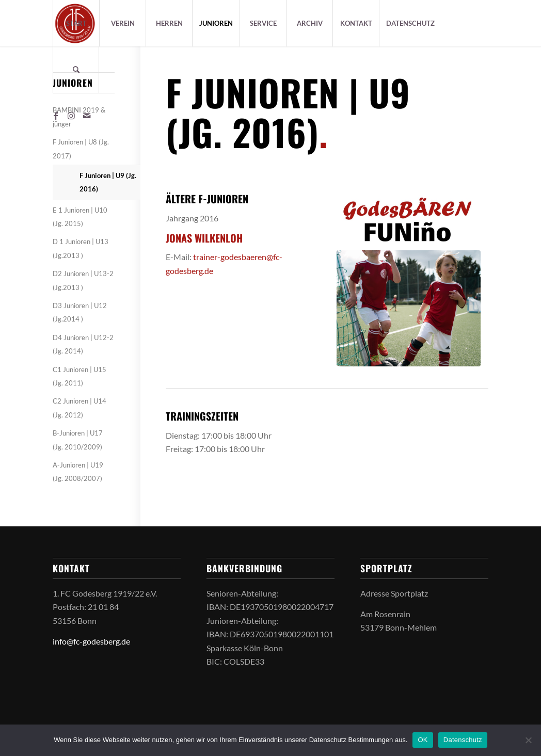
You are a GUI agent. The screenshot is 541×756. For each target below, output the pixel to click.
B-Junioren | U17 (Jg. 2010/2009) (78, 440)
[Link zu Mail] (87, 116)
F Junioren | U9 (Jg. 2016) (108, 182)
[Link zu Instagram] (71, 116)
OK (423, 740)
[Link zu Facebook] (56, 116)
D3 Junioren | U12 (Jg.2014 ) (80, 312)
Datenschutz (463, 740)
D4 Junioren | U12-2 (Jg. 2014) (83, 344)
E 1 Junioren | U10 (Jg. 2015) (80, 217)
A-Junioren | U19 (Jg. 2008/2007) (78, 472)
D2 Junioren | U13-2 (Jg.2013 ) (83, 280)
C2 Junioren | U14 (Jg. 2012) (79, 408)
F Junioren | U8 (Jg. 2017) (81, 149)
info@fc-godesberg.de (91, 641)
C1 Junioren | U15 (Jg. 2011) (79, 376)
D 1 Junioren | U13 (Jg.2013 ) (81, 248)
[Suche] (76, 70)
